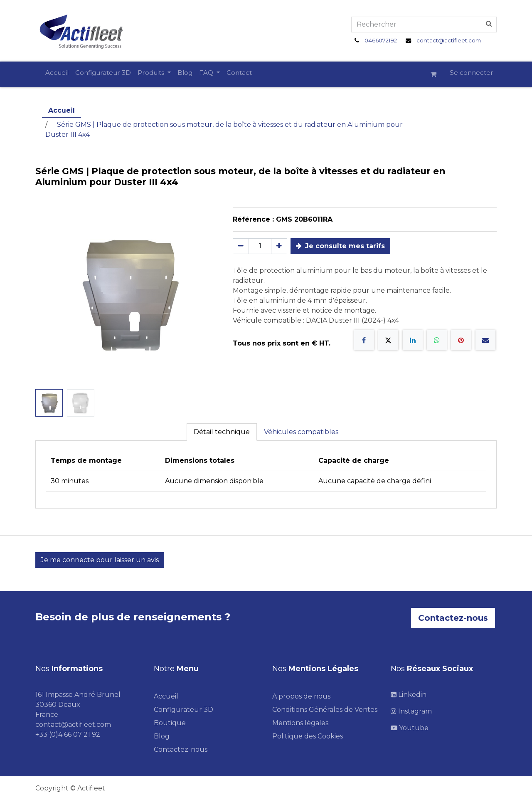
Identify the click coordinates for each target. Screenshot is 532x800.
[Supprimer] (241, 246)
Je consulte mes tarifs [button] (340, 246)
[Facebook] (364, 340)
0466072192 (381, 40)
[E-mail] (485, 340)
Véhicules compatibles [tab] (301, 432)
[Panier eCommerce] (437, 74)
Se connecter (472, 73)
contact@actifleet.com (449, 40)
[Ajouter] (279, 246)
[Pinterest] (461, 340)
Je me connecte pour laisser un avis (100, 560)
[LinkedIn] (413, 340)
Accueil (62, 110)
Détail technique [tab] (222, 432)
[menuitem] (57, 73)
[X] (388, 340)
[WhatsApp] (437, 340)
